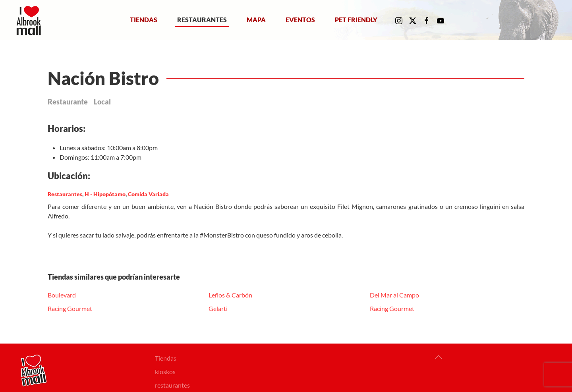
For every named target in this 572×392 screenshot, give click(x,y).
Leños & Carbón (230, 295)
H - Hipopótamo (105, 194)
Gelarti (218, 308)
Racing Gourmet (70, 308)
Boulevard (62, 295)
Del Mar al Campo (394, 295)
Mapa (256, 20)
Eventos (300, 20)
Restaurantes (202, 20)
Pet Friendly (356, 20)
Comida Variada (148, 194)
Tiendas (144, 20)
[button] (439, 357)
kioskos (165, 372)
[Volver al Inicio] (30, 20)
